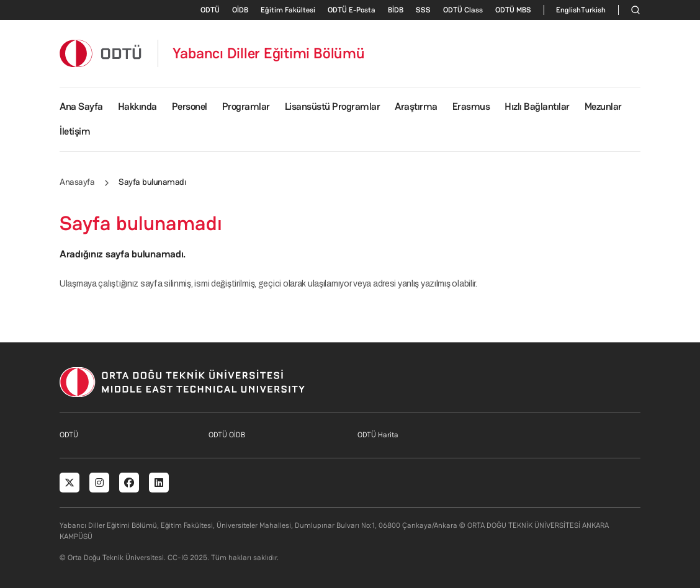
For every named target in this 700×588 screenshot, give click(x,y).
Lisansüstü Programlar (333, 106)
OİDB (240, 10)
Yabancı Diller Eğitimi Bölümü (269, 53)
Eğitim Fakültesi (288, 10)
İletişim (75, 131)
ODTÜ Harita (378, 435)
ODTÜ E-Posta (352, 10)
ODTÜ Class (463, 10)
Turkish (593, 10)
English (568, 10)
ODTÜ (210, 10)
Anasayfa (77, 182)
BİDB (396, 10)
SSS (423, 10)
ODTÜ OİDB (227, 435)
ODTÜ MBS (513, 10)
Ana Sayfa (81, 106)
